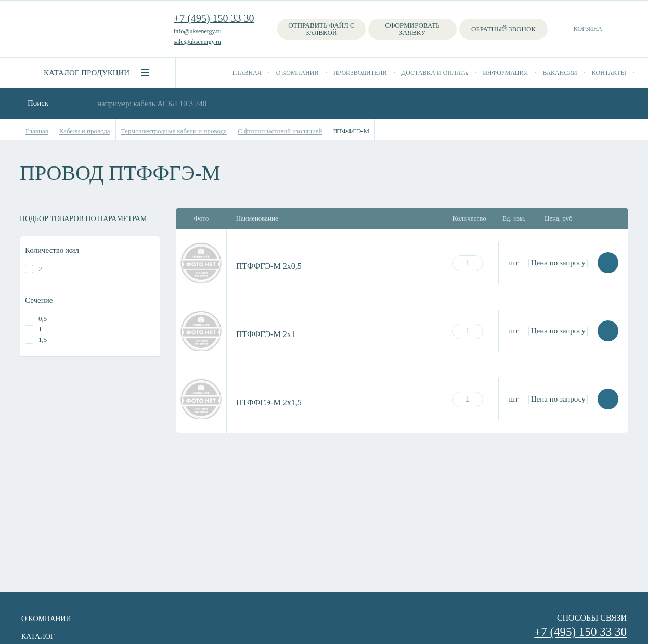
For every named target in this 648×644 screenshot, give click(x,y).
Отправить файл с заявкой (321, 29)
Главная (247, 73)
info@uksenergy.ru (198, 31)
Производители (360, 73)
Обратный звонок (503, 29)
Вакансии (560, 73)
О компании (297, 73)
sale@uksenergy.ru (197, 42)
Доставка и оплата (435, 73)
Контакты (609, 73)
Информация (505, 73)
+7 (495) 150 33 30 (214, 18)
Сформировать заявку (413, 29)
